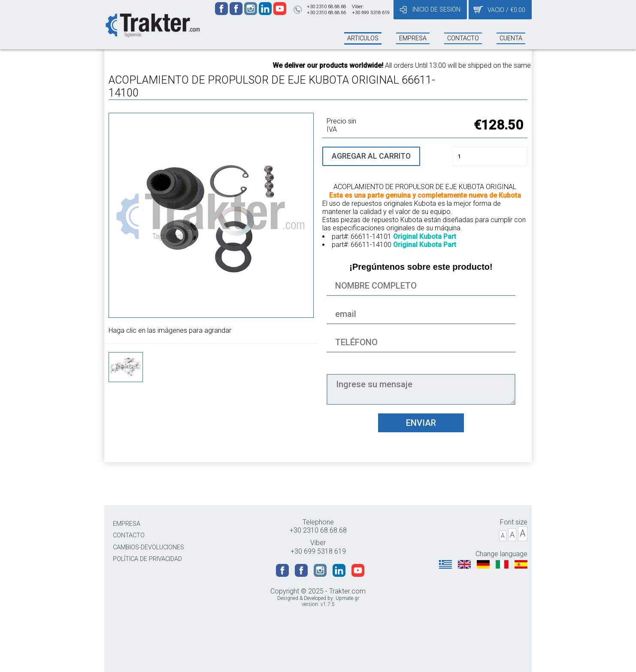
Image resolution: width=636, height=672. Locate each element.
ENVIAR (421, 423)
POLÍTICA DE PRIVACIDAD (147, 559)
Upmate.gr (347, 598)
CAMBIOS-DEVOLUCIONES (148, 547)
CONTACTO (129, 535)
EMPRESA (127, 524)
